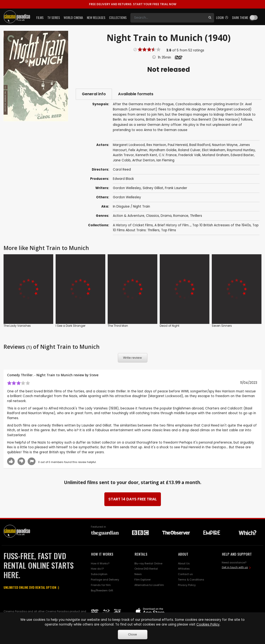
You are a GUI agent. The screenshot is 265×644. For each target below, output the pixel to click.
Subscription (99, 574)
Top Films (169, 230)
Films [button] (40, 17)
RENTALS (141, 554)
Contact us (185, 574)
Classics (152, 216)
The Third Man (118, 326)
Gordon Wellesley (127, 188)
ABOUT (183, 554)
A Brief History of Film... (173, 225)
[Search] (168, 18)
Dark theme (240, 17)
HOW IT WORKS (102, 554)
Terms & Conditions (191, 580)
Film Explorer (143, 580)
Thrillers (196, 216)
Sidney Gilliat (153, 188)
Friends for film (101, 585)
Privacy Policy (187, 585)
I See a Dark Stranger (71, 326)
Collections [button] (118, 17)
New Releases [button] (96, 17)
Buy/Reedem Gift (102, 590)
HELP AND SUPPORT (237, 554)
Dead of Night (170, 326)
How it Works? (100, 563)
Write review (132, 358)
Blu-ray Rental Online (148, 563)
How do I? (97, 569)
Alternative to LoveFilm (149, 585)
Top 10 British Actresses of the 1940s (222, 225)
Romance (181, 216)
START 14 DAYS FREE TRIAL (133, 499)
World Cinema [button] (73, 17)
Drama (166, 216)
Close (132, 634)
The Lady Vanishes (17, 326)
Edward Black (123, 179)
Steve (94, 375)
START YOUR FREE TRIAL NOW (133, 4)
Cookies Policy (208, 624)
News (138, 574)
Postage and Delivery (105, 580)
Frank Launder (176, 188)
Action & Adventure (129, 216)
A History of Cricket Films (133, 225)
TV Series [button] (54, 17)
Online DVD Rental (146, 569)
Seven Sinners (222, 326)
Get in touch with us (235, 567)
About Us (184, 563)
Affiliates (184, 569)
